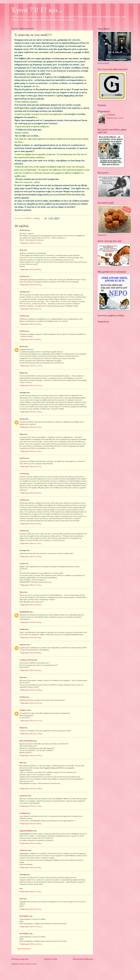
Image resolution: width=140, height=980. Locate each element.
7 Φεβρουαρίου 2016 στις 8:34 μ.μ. (31, 638)
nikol (21, 763)
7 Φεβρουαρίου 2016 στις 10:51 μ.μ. (31, 703)
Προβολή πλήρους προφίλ (115, 118)
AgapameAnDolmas (26, 831)
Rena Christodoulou (26, 741)
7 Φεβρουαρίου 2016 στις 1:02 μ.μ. (31, 427)
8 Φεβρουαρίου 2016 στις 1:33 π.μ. (31, 806)
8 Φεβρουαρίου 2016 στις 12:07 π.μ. (31, 756)
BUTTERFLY (24, 916)
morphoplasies (24, 612)
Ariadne (22, 629)
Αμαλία (22, 346)
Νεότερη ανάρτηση (20, 959)
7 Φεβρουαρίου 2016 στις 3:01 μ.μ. (31, 493)
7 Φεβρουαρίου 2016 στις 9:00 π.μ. (31, 339)
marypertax (24, 796)
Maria (22, 592)
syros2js (22, 564)
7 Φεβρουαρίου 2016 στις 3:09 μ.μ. (31, 524)
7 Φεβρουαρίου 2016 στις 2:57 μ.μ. (31, 467)
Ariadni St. (23, 710)
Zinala (22, 728)
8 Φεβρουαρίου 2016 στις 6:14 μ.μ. (31, 868)
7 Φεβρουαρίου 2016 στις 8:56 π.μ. (31, 285)
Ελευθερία (23, 813)
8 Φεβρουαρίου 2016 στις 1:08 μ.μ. (31, 843)
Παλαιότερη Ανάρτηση (83, 959)
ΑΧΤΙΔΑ (23, 276)
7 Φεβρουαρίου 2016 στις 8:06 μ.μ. (31, 605)
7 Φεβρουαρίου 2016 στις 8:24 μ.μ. (31, 622)
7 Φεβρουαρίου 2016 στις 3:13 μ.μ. (31, 543)
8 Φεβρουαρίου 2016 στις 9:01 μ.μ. (31, 909)
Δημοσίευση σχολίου (24, 949)
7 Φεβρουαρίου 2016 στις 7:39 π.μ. (31, 243)
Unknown (23, 645)
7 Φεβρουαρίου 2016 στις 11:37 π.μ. (31, 366)
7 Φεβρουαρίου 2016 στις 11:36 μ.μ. (31, 734)
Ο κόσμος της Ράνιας (27, 660)
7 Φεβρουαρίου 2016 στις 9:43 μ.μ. (31, 670)
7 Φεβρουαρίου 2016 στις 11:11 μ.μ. (31, 721)
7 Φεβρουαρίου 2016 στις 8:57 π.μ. (31, 309)
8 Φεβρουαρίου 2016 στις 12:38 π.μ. (31, 789)
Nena (21, 677)
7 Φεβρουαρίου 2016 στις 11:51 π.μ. (31, 386)
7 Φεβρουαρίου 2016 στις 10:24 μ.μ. (31, 690)
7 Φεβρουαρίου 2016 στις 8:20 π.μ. (31, 269)
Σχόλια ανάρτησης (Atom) (28, 964)
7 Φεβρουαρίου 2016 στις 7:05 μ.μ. (31, 585)
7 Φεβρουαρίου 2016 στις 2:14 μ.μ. (31, 451)
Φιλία (21, 250)
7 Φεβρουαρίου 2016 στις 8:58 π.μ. (31, 324)
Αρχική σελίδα (51, 959)
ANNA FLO (24, 850)
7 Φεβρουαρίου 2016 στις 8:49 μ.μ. (31, 653)
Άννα (21, 899)
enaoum (22, 419)
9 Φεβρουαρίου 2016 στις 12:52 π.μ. (31, 927)
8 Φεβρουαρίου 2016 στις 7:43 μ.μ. (31, 892)
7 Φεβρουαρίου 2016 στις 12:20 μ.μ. (31, 412)
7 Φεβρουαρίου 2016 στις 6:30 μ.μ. (31, 557)
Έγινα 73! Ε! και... (37, 10)
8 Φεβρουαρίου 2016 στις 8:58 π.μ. (31, 824)
